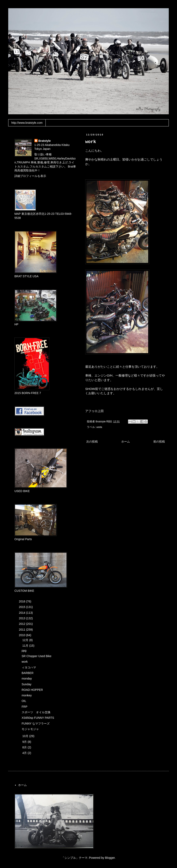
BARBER (28, 673)
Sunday (26, 684)
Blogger (110, 858)
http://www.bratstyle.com (27, 123)
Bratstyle (45, 141)
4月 (25, 753)
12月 (26, 640)
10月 (26, 736)
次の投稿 (92, 442)
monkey (27, 695)
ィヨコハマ (29, 667)
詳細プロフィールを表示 (30, 176)
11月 (26, 646)
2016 (23, 601)
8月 (25, 747)
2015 (23, 607)
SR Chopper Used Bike (37, 656)
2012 (23, 624)
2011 (23, 630)
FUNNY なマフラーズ (36, 724)
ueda (99, 427)
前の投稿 (159, 442)
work (25, 662)
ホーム (126, 442)
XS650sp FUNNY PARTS (38, 718)
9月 (25, 742)
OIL (24, 701)
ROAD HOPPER (32, 690)
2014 (23, 613)
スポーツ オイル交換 (36, 712)
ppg (24, 651)
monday (27, 678)
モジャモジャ (30, 729)
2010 (23, 635)
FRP (24, 707)
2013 (23, 618)
